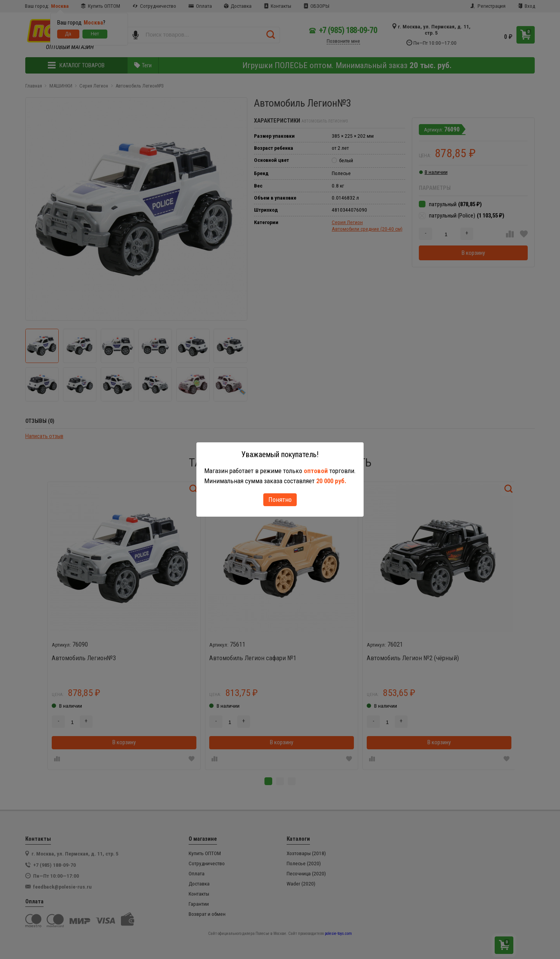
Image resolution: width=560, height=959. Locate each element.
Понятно (280, 500)
